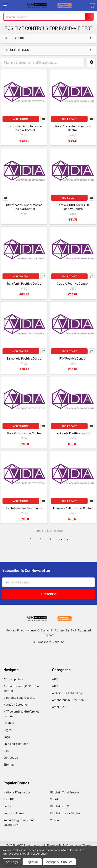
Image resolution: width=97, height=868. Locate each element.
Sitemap (9, 764)
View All (55, 820)
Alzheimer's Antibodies (67, 693)
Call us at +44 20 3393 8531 (48, 642)
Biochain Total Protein (65, 792)
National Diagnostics (17, 792)
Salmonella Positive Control (24, 358)
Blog (6, 750)
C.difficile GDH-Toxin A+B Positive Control (73, 207)
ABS (55, 686)
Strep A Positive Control (73, 283)
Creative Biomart (14, 813)
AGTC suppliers (13, 679)
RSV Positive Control (73, 358)
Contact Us (11, 757)
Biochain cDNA (60, 806)
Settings (12, 862)
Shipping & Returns (16, 744)
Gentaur (8, 806)
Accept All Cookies (59, 862)
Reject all (32, 862)
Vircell (54, 799)
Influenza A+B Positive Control (73, 508)
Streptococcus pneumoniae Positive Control (24, 207)
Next (64, 539)
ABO (55, 679)
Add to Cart (21, 119)
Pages (8, 730)
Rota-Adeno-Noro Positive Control (73, 128)
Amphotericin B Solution (68, 700)
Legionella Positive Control (73, 433)
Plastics (9, 723)
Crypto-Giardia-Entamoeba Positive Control (24, 128)
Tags (7, 737)
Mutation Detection (16, 704)
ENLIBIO (9, 799)
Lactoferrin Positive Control (24, 508)
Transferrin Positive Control (24, 283)
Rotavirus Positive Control (24, 433)
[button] (91, 62)
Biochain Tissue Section (66, 813)
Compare (43, 119)
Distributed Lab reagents (19, 697)
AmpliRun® (59, 707)
